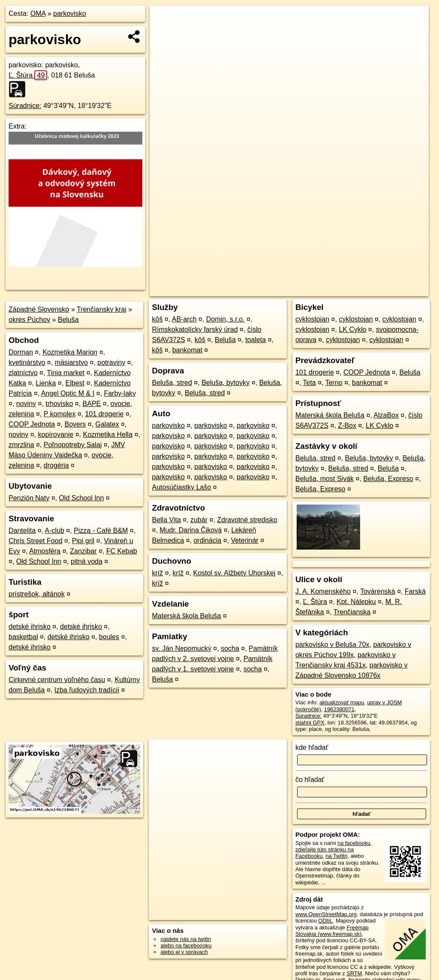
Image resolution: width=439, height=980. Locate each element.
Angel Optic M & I (68, 393)
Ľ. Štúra (28, 75)
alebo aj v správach (184, 952)
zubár (199, 520)
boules (109, 637)
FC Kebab (122, 551)
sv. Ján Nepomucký (181, 648)
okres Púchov (29, 320)
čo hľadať (310, 780)
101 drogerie (105, 414)
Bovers (75, 424)
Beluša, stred (172, 383)
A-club (55, 531)
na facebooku (354, 843)
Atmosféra (45, 551)
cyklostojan (312, 319)
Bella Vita (166, 520)
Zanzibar (83, 551)
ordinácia (207, 540)
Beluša (68, 320)
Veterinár (245, 540)
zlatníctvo (23, 373)
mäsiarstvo (71, 362)
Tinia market (66, 373)
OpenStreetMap (281, 290)
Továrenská (378, 591)
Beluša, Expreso (388, 479)
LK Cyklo (352, 329)
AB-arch (184, 319)
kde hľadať (312, 747)
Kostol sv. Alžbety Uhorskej (235, 573)
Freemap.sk (325, 290)
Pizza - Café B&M (101, 531)
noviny (26, 404)
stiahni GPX (310, 723)
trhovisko (59, 404)
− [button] (164, 33)
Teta (309, 383)
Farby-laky (120, 393)
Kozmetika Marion (70, 352)
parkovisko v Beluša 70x (332, 645)
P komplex (60, 414)
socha (230, 648)
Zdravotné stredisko (247, 520)
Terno (334, 383)
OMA (38, 14)
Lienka (46, 383)
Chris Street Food (35, 541)
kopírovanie (56, 434)
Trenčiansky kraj (102, 309)
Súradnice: (25, 106)
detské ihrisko (30, 627)
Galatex (107, 424)
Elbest (75, 383)
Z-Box (347, 425)
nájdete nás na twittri (185, 939)
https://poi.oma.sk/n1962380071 (390, 290)
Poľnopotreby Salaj (73, 445)
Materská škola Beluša (186, 616)
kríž (157, 573)
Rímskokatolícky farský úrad (195, 329)
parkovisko (69, 14)
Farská (415, 591)
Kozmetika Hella (108, 434)
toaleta (256, 340)
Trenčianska (352, 612)
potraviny (111, 362)
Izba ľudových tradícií (87, 690)
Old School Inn (81, 498)
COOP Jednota (32, 424)
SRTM (354, 973)
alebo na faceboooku (186, 945)
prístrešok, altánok (37, 594)
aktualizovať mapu (342, 702)
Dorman (21, 352)
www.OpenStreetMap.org (326, 914)
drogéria (56, 465)
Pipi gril (83, 541)
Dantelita (22, 531)
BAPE (92, 404)
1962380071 (339, 709)
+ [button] (164, 20)
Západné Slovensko (39, 309)
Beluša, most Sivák (325, 479)
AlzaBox (386, 415)
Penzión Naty (29, 498)
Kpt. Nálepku (356, 602)
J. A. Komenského (323, 591)
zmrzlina (21, 445)
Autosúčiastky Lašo (181, 487)
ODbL (325, 921)
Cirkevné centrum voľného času (57, 680)
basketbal (23, 637)
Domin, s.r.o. (226, 319)
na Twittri (336, 856)
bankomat (187, 350)
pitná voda (87, 561)
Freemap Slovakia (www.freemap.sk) (332, 931)
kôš (157, 319)
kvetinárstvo (27, 362)
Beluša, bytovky (226, 383)
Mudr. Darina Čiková (191, 530)
